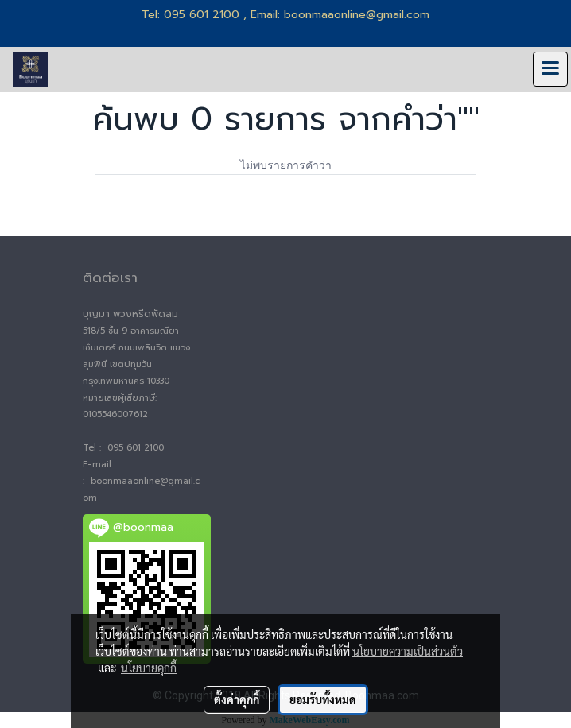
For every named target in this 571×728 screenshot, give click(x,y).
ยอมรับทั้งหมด (323, 699)
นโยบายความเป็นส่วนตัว (408, 651)
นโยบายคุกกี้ (149, 668)
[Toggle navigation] (550, 69)
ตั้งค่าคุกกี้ (237, 699)
